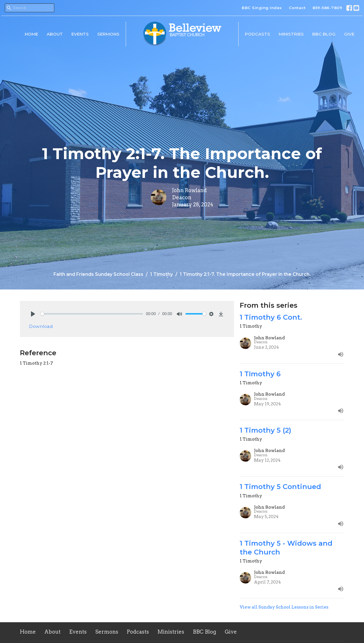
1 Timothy (162, 274)
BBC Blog (324, 34)
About (55, 34)
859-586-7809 (327, 8)
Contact (297, 8)
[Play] (33, 314)
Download (41, 326)
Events (80, 34)
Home (31, 34)
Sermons (108, 34)
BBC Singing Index (262, 8)
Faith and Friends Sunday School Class (98, 274)
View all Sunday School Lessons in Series (284, 607)
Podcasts (258, 34)
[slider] (92, 314)
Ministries (291, 34)
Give (349, 34)
